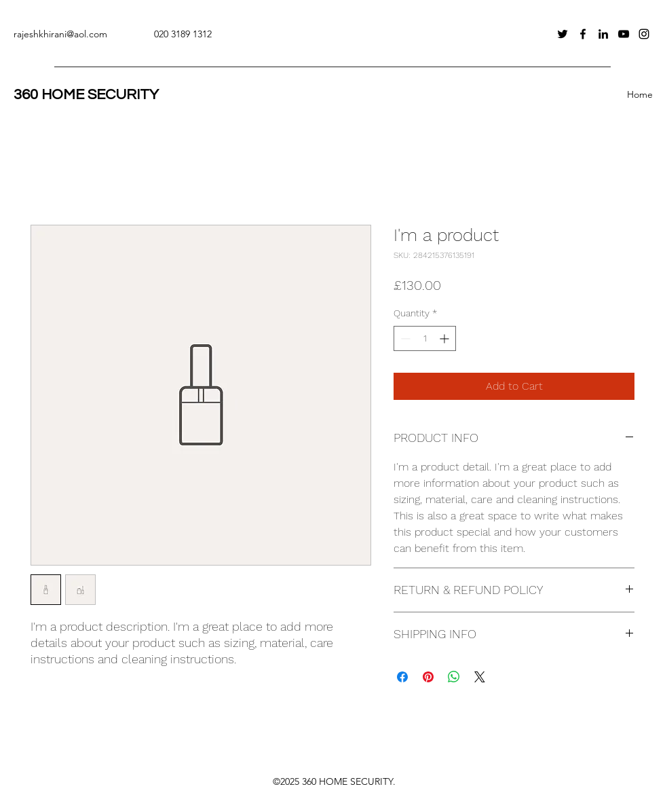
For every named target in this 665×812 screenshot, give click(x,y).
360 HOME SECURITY (86, 95)
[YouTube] (624, 34)
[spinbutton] (425, 338)
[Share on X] (480, 677)
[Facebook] (583, 34)
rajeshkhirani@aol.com (60, 34)
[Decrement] (404, 338)
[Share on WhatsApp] (454, 677)
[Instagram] (644, 34)
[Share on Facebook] (402, 677)
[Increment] (445, 338)
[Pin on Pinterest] (428, 677)
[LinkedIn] (603, 34)
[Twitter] (563, 34)
